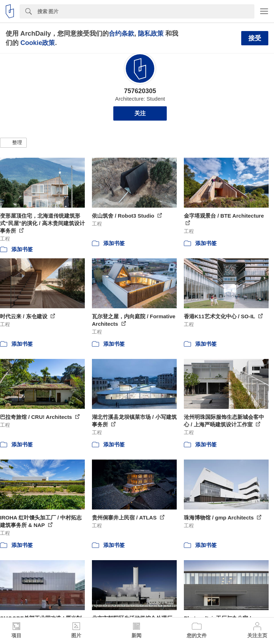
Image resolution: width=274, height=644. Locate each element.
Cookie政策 (38, 43)
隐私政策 (151, 33)
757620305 (140, 91)
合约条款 (122, 33)
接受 (255, 38)
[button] (13, 143)
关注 (140, 113)
